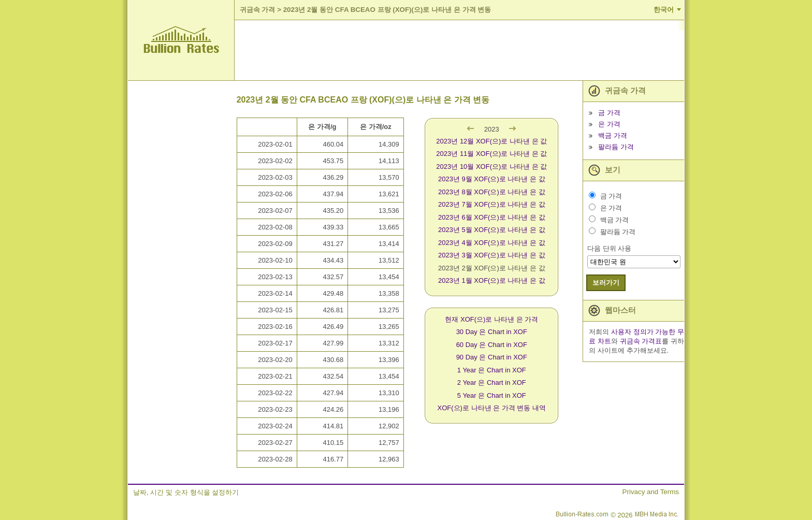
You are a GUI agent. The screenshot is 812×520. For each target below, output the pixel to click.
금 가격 (609, 113)
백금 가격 (613, 135)
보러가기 (606, 283)
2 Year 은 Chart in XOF (492, 382)
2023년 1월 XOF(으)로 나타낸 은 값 (492, 280)
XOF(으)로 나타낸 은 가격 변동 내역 (492, 408)
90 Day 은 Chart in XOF (492, 357)
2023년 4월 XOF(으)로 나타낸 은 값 (492, 243)
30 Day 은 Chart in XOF (492, 332)
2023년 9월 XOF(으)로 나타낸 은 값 (492, 179)
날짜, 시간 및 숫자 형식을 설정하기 (186, 492)
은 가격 (609, 124)
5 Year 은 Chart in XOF (492, 395)
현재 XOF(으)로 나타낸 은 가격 (491, 319)
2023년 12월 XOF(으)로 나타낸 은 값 (491, 141)
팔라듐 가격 (616, 147)
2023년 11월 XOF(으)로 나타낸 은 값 (491, 154)
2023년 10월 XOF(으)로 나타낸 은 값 (491, 167)
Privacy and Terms (651, 492)
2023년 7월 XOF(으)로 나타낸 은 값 (492, 204)
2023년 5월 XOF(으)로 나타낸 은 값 (492, 230)
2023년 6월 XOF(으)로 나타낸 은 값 (492, 217)
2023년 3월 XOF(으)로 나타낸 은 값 (492, 255)
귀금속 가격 (258, 10)
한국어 (664, 10)
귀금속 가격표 (641, 341)
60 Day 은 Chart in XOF (492, 345)
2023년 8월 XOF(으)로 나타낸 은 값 (492, 192)
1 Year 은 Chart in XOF (492, 370)
